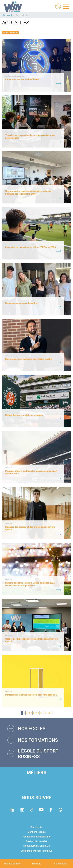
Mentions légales (36, 832)
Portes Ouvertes (12, 864)
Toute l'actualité (10, 33)
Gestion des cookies (37, 841)
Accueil (7, 15)
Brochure (36, 864)
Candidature (61, 864)
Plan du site (37, 827)
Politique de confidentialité (36, 837)
